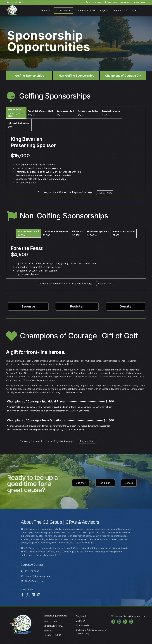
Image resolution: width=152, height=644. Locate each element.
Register (104, 10)
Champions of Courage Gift (123, 76)
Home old (46, 10)
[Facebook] (9, 3)
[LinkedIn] (20, 3)
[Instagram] (16, 3)
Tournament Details (85, 10)
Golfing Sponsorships (29, 76)
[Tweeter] (12, 3)
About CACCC (121, 10)
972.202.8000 (95, 3)
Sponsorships (63, 10)
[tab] (16, 113)
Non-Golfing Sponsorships (76, 76)
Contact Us (138, 10)
